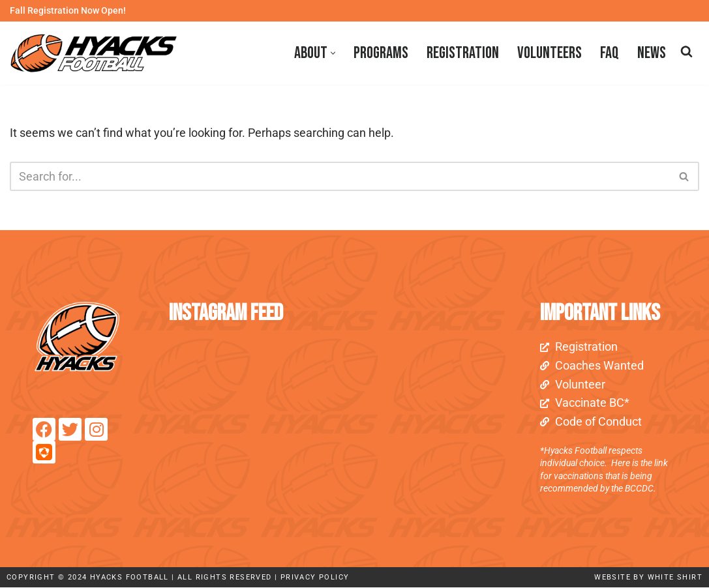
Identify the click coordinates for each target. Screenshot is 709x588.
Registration (463, 53)
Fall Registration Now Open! (68, 11)
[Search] (686, 51)
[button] (333, 53)
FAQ (610, 53)
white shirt (675, 578)
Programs (381, 53)
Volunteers (550, 53)
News (652, 53)
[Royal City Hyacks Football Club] (97, 53)
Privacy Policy (315, 578)
